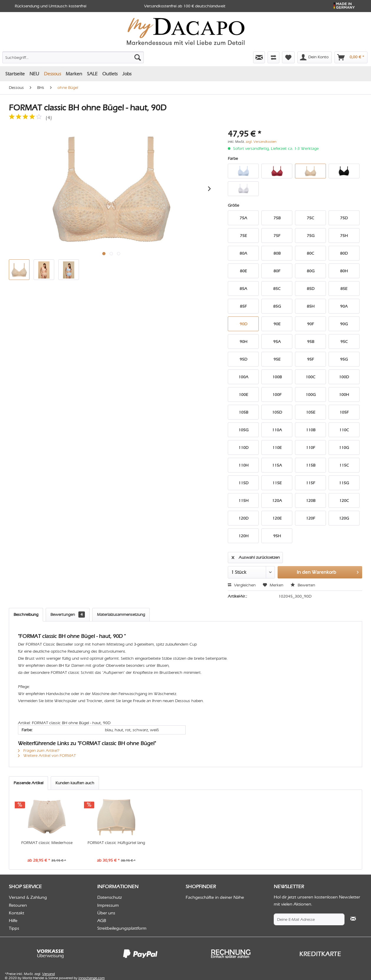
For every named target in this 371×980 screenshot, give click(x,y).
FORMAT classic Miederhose (47, 843)
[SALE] (92, 74)
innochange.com (91, 978)
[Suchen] (138, 57)
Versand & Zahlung (28, 897)
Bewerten (303, 585)
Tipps (14, 928)
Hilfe (13, 921)
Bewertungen (68, 615)
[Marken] (74, 74)
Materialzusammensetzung (121, 615)
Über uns (106, 913)
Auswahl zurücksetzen (256, 556)
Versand (48, 974)
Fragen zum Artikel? (39, 751)
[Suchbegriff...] (73, 57)
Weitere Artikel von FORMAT (47, 756)
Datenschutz (110, 897)
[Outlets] (110, 74)
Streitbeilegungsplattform (122, 928)
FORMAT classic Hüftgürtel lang (116, 843)
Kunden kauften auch (75, 783)
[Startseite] (15, 74)
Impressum (108, 905)
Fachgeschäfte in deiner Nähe (215, 897)
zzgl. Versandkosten (261, 142)
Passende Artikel (28, 783)
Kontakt (17, 913)
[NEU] (34, 74)
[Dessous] (52, 74)
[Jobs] (127, 74)
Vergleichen (242, 585)
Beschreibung (26, 615)
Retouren (18, 905)
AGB (102, 921)
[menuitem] (58, 56)
